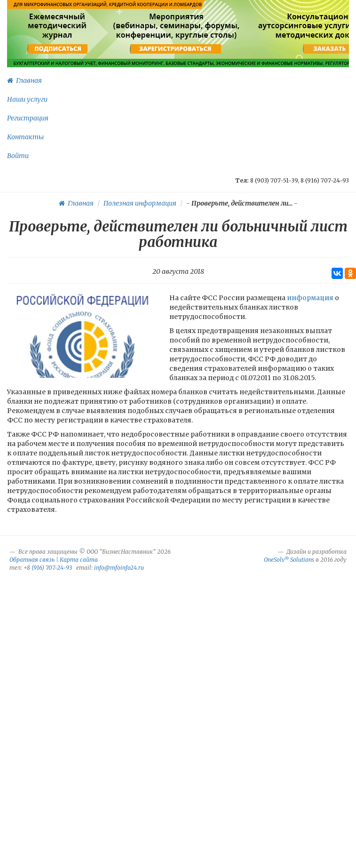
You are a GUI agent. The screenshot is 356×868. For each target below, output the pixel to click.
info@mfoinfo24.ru (119, 568)
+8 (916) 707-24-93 (48, 568)
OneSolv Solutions (289, 560)
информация (311, 298)
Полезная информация (140, 203)
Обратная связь (32, 560)
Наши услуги (27, 99)
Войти (18, 156)
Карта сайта (79, 560)
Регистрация (28, 118)
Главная (24, 80)
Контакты (25, 137)
